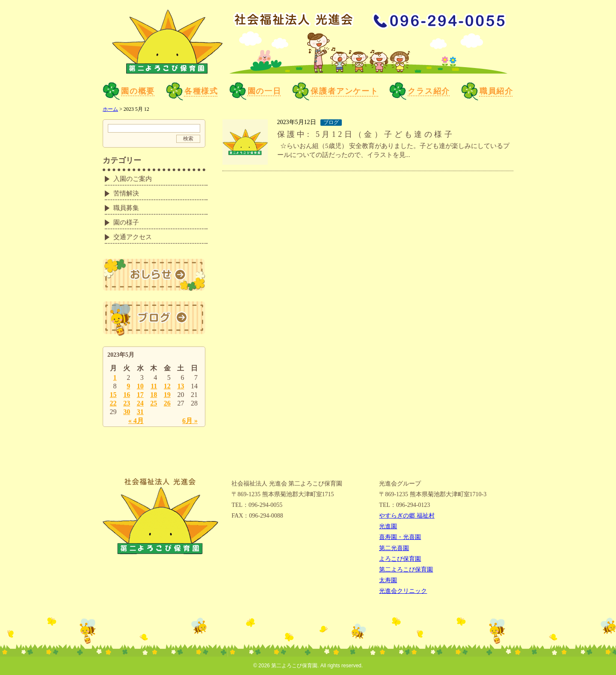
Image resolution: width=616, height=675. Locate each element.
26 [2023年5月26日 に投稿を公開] (167, 403)
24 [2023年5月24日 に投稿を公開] (140, 403)
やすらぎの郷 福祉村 (407, 516)
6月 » (190, 421)
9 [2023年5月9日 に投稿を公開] (128, 386)
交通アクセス (133, 237)
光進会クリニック (403, 591)
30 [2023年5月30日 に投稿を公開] (127, 412)
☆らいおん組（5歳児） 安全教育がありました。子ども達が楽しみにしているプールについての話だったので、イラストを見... (394, 150)
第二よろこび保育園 (406, 570)
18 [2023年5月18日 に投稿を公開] (154, 395)
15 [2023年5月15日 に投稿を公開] (113, 395)
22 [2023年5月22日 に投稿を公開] (113, 403)
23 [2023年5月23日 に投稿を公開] (127, 403)
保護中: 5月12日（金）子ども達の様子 (366, 134)
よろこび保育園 (400, 559)
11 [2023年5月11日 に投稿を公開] (154, 386)
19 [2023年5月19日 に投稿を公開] (167, 395)
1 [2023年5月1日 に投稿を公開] (115, 377)
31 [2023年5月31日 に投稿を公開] (140, 412)
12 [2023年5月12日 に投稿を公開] (167, 386)
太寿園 (388, 580)
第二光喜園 (394, 548)
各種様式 (192, 91)
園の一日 (255, 91)
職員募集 (126, 208)
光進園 (388, 526)
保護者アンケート (335, 91)
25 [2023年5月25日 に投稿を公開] (154, 403)
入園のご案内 (133, 179)
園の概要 (129, 91)
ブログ (331, 122)
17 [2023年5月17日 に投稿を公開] (140, 395)
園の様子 (126, 222)
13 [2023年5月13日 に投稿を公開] (181, 386)
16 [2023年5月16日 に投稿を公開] (127, 395)
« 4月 (136, 421)
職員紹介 (487, 91)
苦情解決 (126, 193)
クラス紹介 (420, 91)
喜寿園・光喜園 (400, 537)
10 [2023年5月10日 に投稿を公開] (140, 386)
